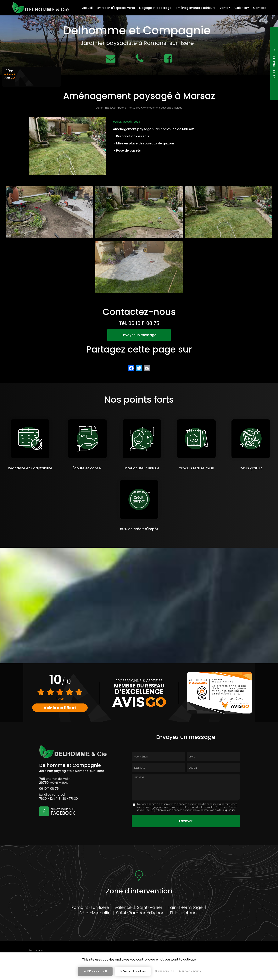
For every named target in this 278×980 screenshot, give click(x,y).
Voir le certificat (60, 708)
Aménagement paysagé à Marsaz (162, 108)
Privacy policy (190, 972)
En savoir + (36, 950)
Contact (259, 8)
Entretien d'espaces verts (114, 8)
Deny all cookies (133, 972)
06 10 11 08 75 (144, 323)
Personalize (164, 972)
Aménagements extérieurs (194, 8)
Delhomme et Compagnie (111, 108)
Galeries (241, 8)
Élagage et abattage (154, 8)
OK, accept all (95, 972)
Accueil (85, 8)
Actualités (134, 108)
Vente (224, 8)
